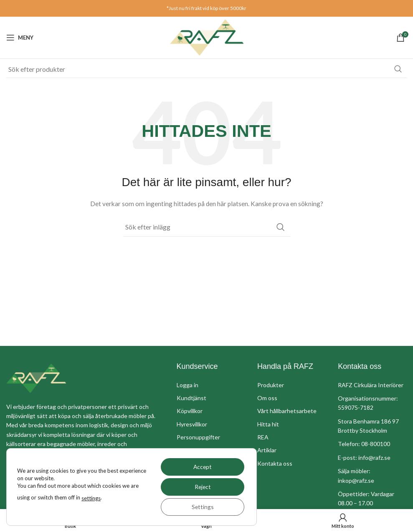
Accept (202, 467)
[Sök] (206, 69)
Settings (202, 507)
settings (91, 498)
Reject (201, 487)
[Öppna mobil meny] (20, 38)
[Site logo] (207, 37)
